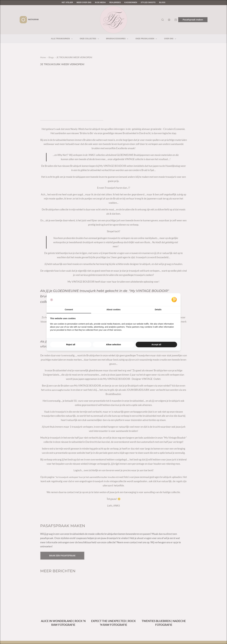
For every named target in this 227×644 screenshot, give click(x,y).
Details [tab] (158, 310)
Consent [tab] (69, 310)
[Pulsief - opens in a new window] (174, 300)
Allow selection (114, 345)
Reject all (71, 345)
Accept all (156, 345)
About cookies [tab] (113, 310)
